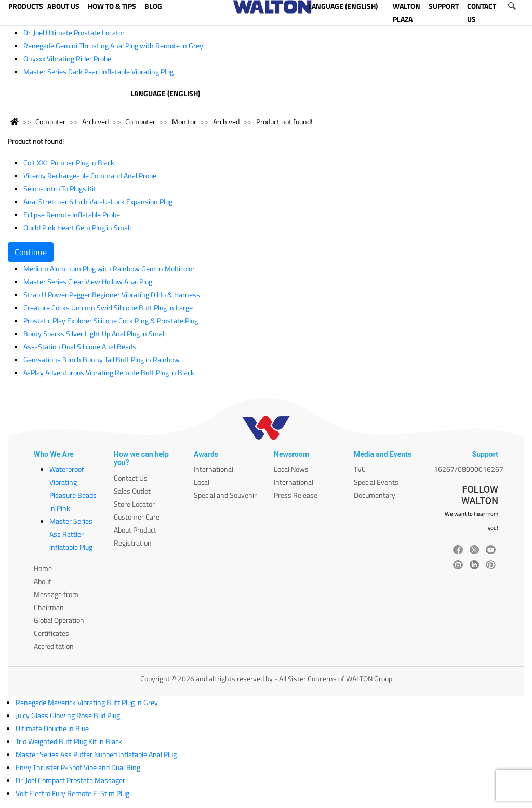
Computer (50, 121)
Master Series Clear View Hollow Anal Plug (88, 281)
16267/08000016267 (469, 469)
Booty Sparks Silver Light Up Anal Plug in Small (95, 333)
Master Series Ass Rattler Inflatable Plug (71, 534)
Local (202, 482)
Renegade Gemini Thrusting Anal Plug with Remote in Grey (113, 45)
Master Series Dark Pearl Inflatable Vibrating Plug (98, 71)
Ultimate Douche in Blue (52, 728)
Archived (95, 121)
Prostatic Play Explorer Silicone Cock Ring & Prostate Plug (111, 320)
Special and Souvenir (225, 495)
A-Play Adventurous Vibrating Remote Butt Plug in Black (109, 372)
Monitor (184, 121)
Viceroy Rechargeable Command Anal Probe (90, 175)
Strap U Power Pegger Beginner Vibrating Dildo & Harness (112, 294)
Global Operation (59, 620)
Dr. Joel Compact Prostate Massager (70, 780)
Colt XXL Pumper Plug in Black (69, 162)
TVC (360, 469)
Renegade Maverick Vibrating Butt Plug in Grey (87, 702)
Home (43, 568)
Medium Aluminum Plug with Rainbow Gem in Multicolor (109, 268)
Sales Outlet (132, 491)
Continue (31, 252)
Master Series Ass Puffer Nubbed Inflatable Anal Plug (96, 754)
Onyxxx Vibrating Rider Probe (67, 58)
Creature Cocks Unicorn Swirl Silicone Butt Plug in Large (108, 307)
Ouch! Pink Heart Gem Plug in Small (77, 227)
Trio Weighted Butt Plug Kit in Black (69, 741)
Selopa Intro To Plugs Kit (60, 188)
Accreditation (54, 646)
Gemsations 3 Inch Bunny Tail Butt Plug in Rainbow (102, 359)
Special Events (376, 482)
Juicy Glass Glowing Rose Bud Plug (68, 715)
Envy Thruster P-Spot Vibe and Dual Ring (78, 767)
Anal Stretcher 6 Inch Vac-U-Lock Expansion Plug (98, 201)
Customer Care (137, 517)
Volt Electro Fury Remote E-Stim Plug (72, 793)
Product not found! (284, 121)
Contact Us (131, 478)
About (43, 581)
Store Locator (134, 504)
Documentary (375, 495)
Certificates (51, 633)
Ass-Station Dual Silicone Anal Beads (80, 346)
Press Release (296, 495)
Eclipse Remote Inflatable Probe (72, 214)
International (214, 469)
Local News (291, 469)
